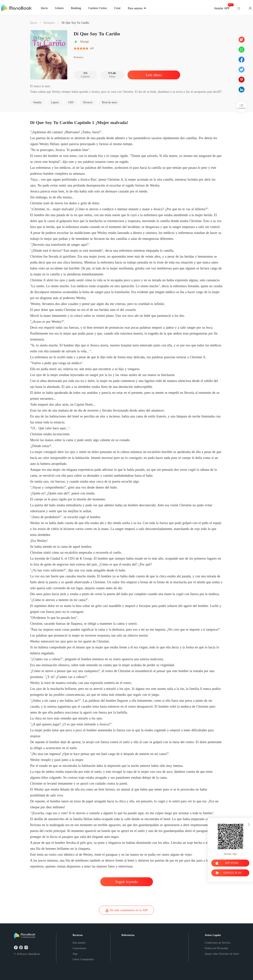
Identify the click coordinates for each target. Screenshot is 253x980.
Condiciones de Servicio (218, 943)
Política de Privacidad (216, 948)
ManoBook (34, 954)
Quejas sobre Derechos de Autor (222, 954)
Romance (49, 23)
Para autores (79, 943)
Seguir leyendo (127, 882)
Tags (75, 954)
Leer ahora (154, 75)
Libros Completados (83, 959)
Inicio (34, 23)
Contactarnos (80, 948)
